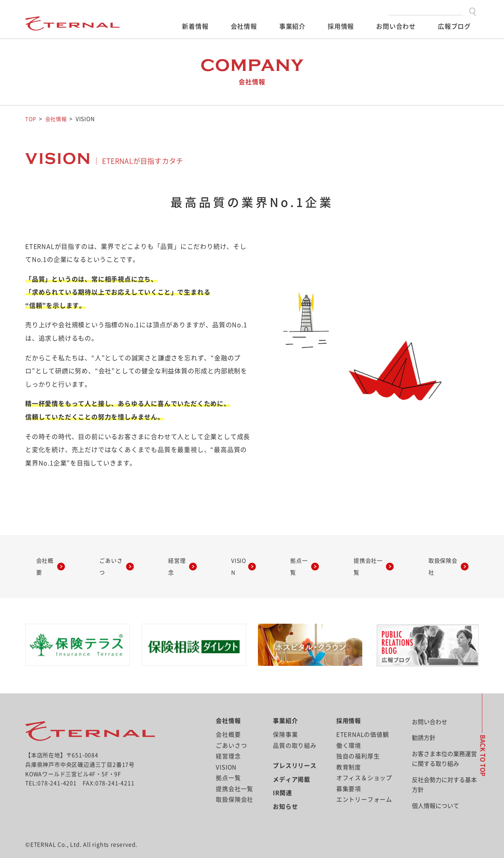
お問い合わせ (396, 26)
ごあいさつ (114, 559)
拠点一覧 (292, 559)
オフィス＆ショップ (364, 763)
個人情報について (435, 790)
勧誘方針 (424, 722)
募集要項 (349, 773)
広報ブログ (454, 26)
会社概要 (50, 559)
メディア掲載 (292, 764)
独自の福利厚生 (358, 741)
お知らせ (285, 791)
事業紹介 (292, 26)
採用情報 (341, 26)
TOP (31, 119)
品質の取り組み (295, 730)
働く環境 (349, 730)
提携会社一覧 (360, 559)
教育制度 (349, 751)
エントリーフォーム (364, 784)
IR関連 (282, 777)
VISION (235, 559)
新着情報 (195, 26)
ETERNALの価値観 (363, 719)
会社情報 (244, 26)
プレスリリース (295, 750)
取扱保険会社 (435, 559)
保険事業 (285, 719)
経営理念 (178, 559)
